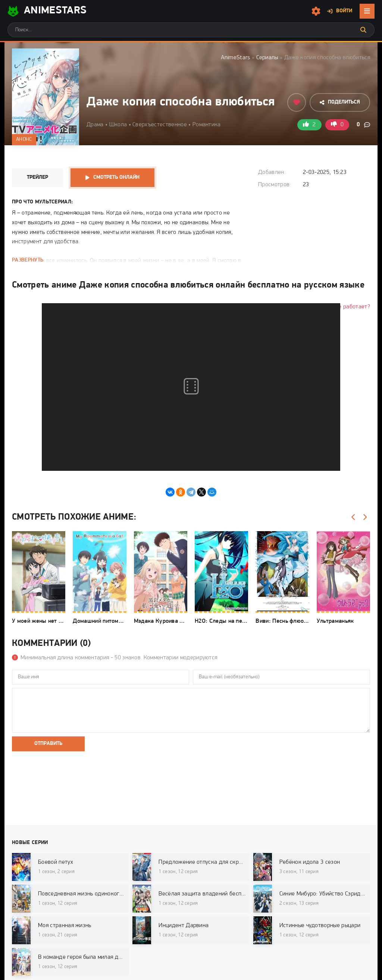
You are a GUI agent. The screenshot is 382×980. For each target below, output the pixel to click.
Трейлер (37, 177)
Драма (95, 125)
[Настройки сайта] (316, 11)
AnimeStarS (47, 11)
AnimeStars (235, 58)
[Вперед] (364, 517)
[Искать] (363, 30)
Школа (118, 125)
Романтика (207, 125)
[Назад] (353, 517)
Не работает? (352, 307)
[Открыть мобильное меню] (367, 11)
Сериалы (267, 58)
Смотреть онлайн (116, 177)
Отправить (48, 744)
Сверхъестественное (160, 125)
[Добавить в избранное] (297, 102)
